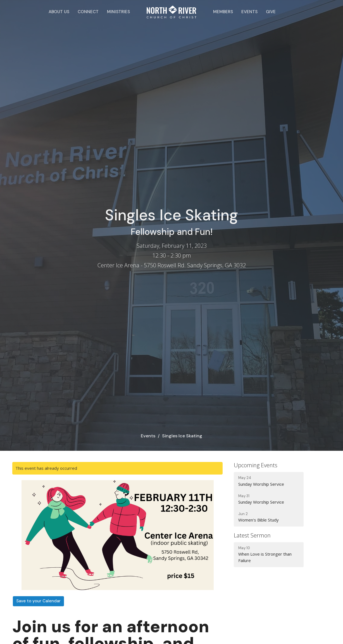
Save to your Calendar (38, 601)
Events (249, 12)
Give (271, 12)
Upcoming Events (256, 465)
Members (223, 12)
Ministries (118, 12)
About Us (59, 12)
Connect (88, 12)
